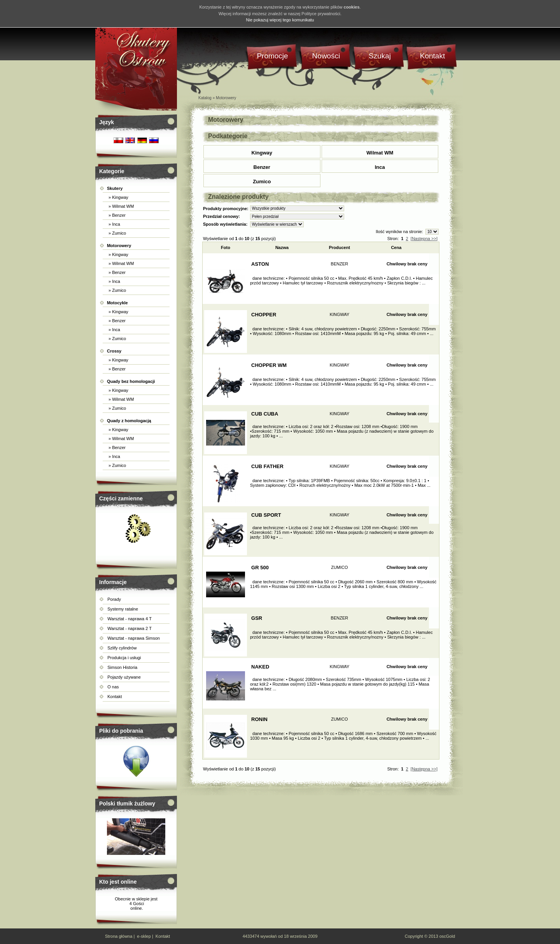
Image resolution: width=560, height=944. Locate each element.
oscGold (447, 936)
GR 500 (260, 568)
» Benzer (116, 215)
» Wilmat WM (121, 206)
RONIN (259, 719)
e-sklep (144, 936)
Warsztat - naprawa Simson (134, 638)
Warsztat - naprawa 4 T (129, 619)
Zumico (262, 182)
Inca (380, 167)
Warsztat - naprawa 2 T (129, 628)
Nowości (326, 56)
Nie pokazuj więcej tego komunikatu (280, 20)
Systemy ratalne (123, 609)
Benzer (262, 167)
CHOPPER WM (269, 365)
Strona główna (119, 936)
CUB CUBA (265, 414)
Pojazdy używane (124, 677)
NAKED (260, 667)
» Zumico (117, 233)
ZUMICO (339, 567)
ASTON (260, 264)
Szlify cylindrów (122, 648)
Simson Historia (122, 667)
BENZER (340, 264)
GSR (257, 618)
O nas (113, 687)
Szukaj (380, 56)
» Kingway (118, 197)
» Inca (114, 224)
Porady (114, 599)
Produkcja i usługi (124, 658)
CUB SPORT (266, 515)
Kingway (262, 153)
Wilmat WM (380, 153)
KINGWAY (340, 314)
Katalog (205, 98)
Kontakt (115, 697)
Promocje (272, 56)
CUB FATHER (267, 466)
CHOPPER (264, 315)
